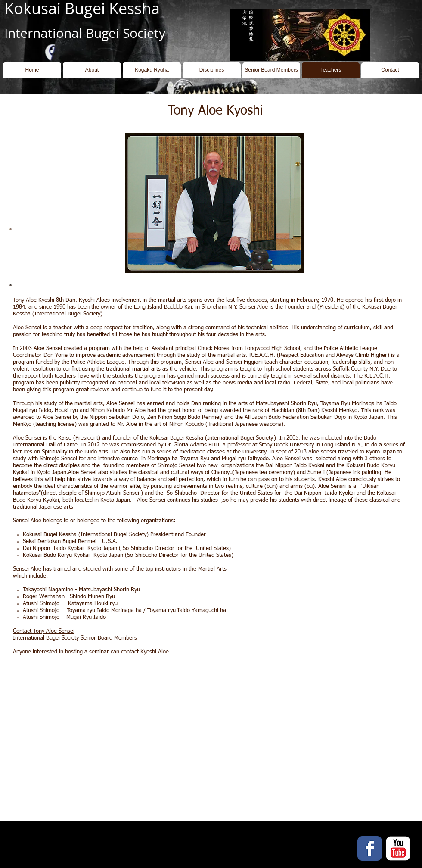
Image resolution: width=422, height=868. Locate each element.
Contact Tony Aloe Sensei (44, 631)
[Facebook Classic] (370, 848)
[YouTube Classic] (398, 848)
